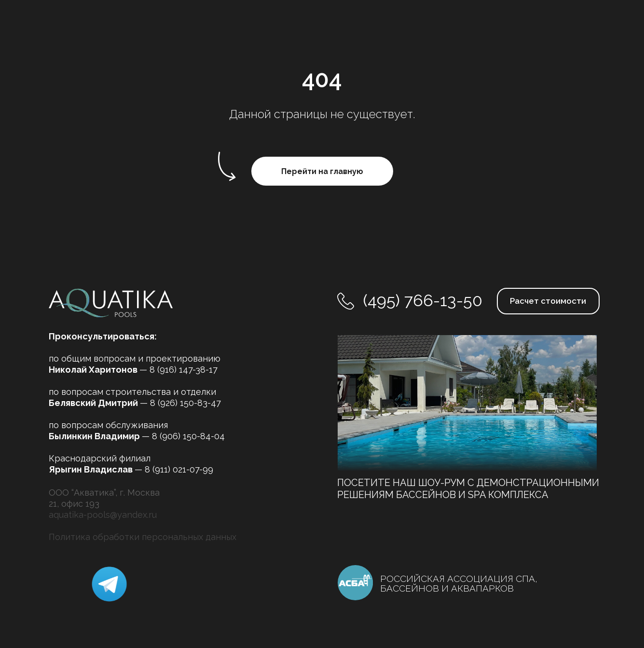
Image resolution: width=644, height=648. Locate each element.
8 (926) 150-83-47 (185, 403)
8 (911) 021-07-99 (179, 469)
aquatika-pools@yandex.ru (103, 515)
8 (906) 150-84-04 (188, 436)
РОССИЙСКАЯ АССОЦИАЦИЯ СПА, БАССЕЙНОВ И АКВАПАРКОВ (459, 583)
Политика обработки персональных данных (143, 537)
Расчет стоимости (548, 301)
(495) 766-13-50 (423, 300)
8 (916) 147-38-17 (184, 370)
